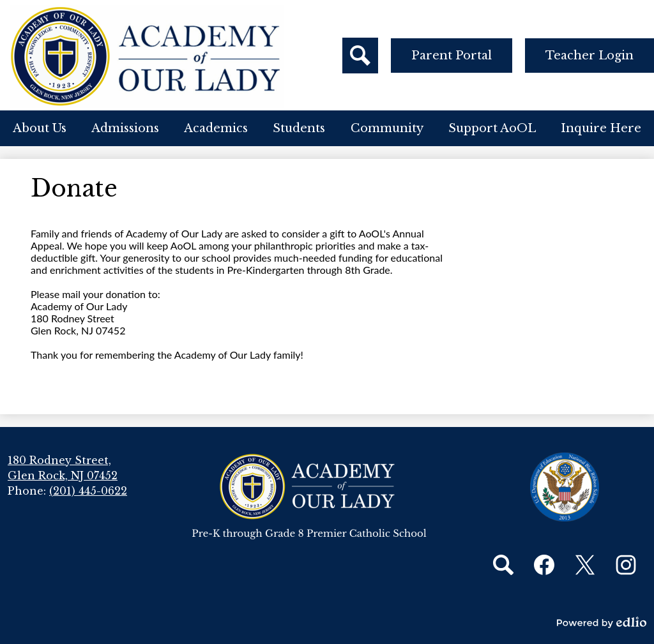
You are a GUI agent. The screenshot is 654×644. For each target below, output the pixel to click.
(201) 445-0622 (88, 491)
